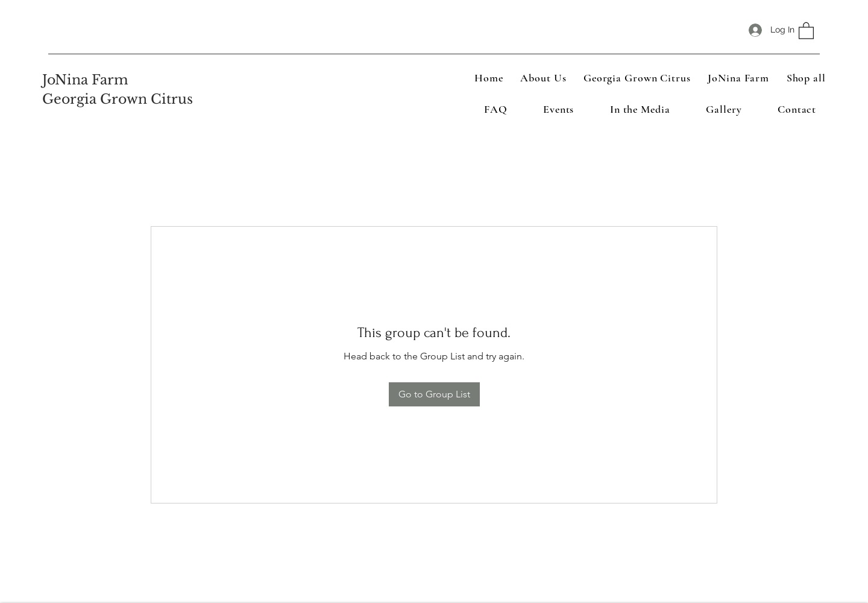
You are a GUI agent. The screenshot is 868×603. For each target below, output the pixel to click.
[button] (806, 30)
